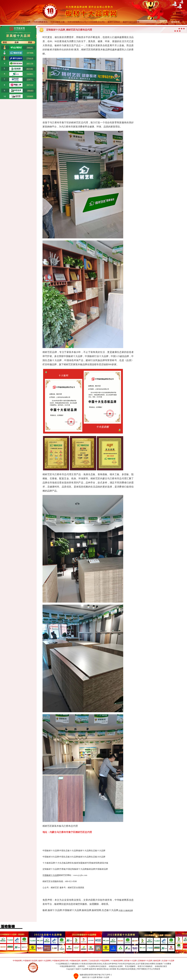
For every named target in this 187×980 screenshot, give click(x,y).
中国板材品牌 (75, 961)
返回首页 (175, 22)
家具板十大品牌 (130, 961)
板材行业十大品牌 (89, 977)
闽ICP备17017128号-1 (103, 975)
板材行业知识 (114, 22)
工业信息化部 (94, 961)
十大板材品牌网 (117, 961)
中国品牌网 (105, 961)
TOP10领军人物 (57, 22)
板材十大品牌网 (23, 22)
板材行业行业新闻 (131, 22)
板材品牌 (157, 961)
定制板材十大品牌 (145, 961)
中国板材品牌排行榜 (60, 961)
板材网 (84, 961)
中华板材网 (17, 961)
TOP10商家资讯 (40, 22)
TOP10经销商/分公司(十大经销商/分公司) (86, 22)
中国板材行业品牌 (30, 961)
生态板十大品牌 (168, 961)
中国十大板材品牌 (126, 910)
